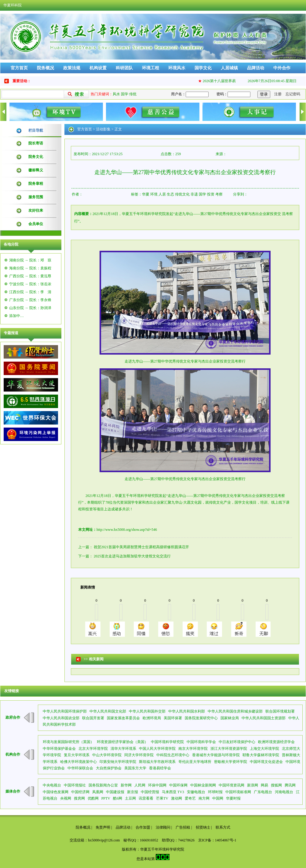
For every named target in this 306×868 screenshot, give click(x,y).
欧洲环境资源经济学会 (276, 742)
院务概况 (46, 68)
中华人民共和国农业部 (61, 718)
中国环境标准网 (238, 792)
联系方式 (223, 827)
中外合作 (282, 68)
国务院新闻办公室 (103, 785)
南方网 (204, 798)
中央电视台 (52, 785)
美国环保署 (173, 718)
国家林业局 (230, 718)
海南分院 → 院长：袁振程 (30, 268)
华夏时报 (233, 798)
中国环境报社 (75, 785)
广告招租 (183, 827)
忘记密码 (293, 94)
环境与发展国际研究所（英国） (68, 742)
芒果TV (162, 798)
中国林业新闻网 (203, 785)
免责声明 (103, 827)
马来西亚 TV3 (173, 792)
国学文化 (203, 68)
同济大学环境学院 (139, 755)
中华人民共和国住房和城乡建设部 (235, 711)
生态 (170, 194)
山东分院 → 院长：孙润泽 (30, 308)
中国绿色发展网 (56, 792)
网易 (264, 785)
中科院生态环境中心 (173, 755)
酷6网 (118, 798)
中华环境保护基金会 (59, 749)
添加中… (16, 316)
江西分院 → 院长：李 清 (30, 292)
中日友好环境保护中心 (237, 742)
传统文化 (182, 194)
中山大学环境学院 (107, 755)
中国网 (218, 798)
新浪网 (253, 785)
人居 (162, 194)
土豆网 (130, 798)
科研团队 (124, 68)
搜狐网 (276, 785)
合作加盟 (143, 827)
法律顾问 (163, 827)
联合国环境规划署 (280, 711)
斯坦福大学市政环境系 (157, 762)
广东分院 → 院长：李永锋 (30, 300)
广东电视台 (263, 792)
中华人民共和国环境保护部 (65, 711)
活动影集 (103, 129)
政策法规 (72, 68)
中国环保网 (178, 785)
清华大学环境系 (123, 749)
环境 (154, 194)
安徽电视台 (196, 792)
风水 (116, 94)
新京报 (133, 792)
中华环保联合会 (80, 768)
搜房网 (79, 798)
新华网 (126, 785)
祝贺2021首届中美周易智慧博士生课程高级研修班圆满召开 (141, 547)
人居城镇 (229, 68)
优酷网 (93, 798)
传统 (133, 94)
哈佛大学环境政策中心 (78, 762)
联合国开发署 (93, 718)
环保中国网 (157, 785)
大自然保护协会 (109, 768)
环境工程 (151, 68)
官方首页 (19, 68)
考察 (219, 194)
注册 (278, 94)
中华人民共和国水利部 (187, 711)
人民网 (140, 785)
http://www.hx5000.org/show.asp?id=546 (127, 530)
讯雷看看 (146, 798)
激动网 (177, 798)
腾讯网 (290, 785)
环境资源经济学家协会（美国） (122, 742)
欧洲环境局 (152, 718)
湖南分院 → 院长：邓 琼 (30, 260)
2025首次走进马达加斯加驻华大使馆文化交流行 (132, 556)
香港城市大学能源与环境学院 (216, 755)
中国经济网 (80, 792)
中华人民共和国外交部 (147, 711)
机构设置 (98, 68)
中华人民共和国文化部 (108, 711)
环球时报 (215, 792)
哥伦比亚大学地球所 (195, 762)
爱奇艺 (190, 798)
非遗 (194, 194)
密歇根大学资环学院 (231, 762)
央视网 (66, 798)
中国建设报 (115, 792)
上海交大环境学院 (264, 749)
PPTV (106, 798)
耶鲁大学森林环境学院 (261, 755)
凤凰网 (98, 792)
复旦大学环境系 (77, 755)
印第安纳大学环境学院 (118, 762)
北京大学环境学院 (93, 749)
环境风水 (177, 68)
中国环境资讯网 (231, 785)
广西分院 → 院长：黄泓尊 (30, 276)
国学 (125, 94)
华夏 (146, 194)
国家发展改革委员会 (123, 718)
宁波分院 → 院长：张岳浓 (30, 284)
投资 (211, 194)
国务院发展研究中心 (201, 718)
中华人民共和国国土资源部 (264, 718)
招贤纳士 (203, 827)
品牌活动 (256, 68)
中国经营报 (150, 792)
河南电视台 (284, 792)
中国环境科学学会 (201, 742)
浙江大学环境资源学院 (229, 749)
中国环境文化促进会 (266, 762)
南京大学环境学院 (193, 749)
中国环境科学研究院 (167, 742)
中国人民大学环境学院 (157, 749)
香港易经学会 (160, 768)
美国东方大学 (135, 768)
